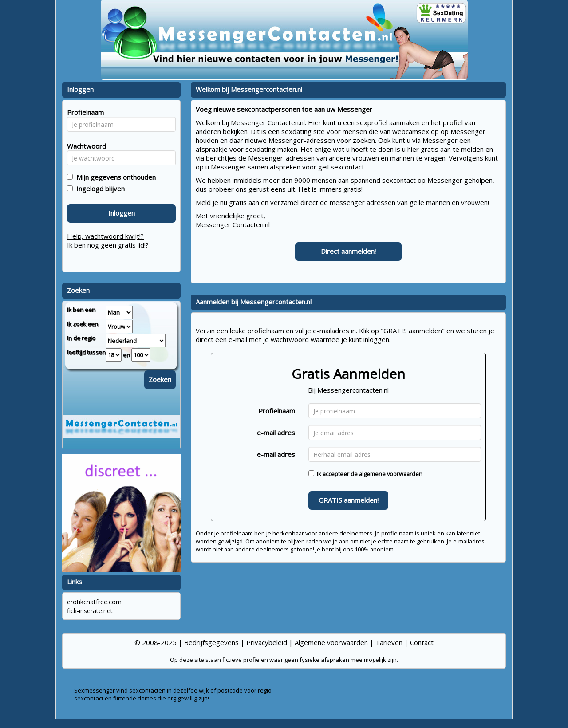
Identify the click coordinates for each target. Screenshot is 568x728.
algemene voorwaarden (391, 474)
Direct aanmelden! (348, 251)
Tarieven (389, 642)
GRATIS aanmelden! (349, 500)
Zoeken (160, 379)
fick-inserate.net (90, 611)
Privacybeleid (267, 642)
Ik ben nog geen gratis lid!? (108, 245)
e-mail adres (276, 433)
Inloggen (122, 213)
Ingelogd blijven (99, 189)
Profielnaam (277, 411)
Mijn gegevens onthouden (114, 177)
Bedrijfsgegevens (211, 642)
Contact (422, 642)
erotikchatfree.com (94, 602)
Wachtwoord (84, 146)
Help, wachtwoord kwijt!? (105, 236)
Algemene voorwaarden (331, 642)
